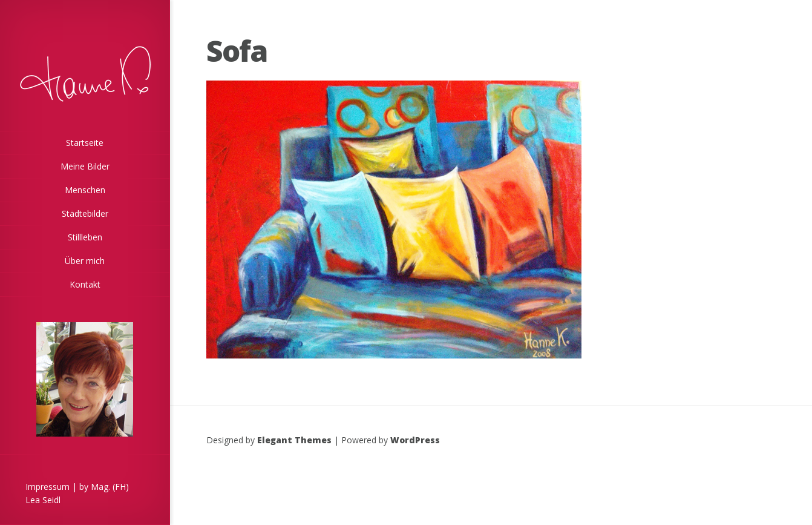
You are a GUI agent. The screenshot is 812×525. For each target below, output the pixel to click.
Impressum (47, 487)
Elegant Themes (294, 440)
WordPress (415, 440)
